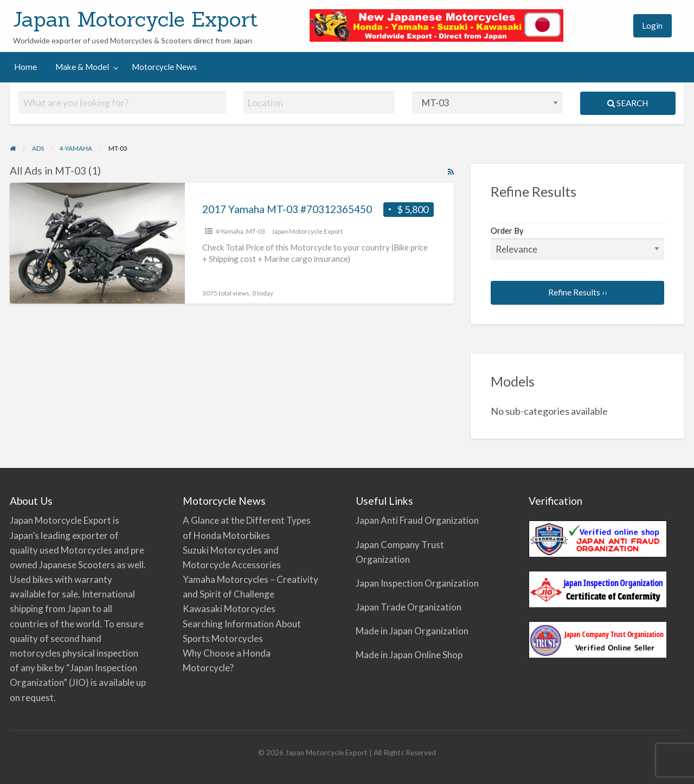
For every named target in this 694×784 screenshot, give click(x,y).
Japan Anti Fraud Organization (417, 520)
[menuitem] (615, 26)
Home (25, 67)
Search (628, 103)
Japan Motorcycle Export (136, 19)
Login (652, 25)
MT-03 (256, 231)
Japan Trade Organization (409, 607)
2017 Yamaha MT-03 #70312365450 (287, 209)
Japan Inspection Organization (417, 583)
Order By (578, 243)
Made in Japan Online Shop (409, 655)
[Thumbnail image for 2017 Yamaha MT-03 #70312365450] (97, 243)
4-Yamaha (229, 231)
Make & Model (82, 67)
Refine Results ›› (578, 292)
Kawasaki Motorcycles (229, 609)
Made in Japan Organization (412, 631)
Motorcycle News (164, 67)
